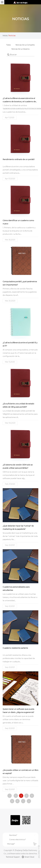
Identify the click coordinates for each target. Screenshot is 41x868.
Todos (9, 45)
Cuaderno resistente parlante (15, 648)
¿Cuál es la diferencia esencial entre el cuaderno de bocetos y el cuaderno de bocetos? (19, 102)
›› (29, 801)
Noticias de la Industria (20, 49)
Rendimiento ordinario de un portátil (19, 159)
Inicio (5, 36)
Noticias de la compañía (25, 45)
